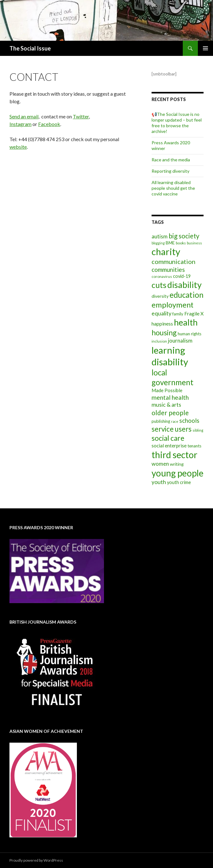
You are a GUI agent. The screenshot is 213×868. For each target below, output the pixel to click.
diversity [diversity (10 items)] (160, 296)
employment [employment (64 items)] (173, 305)
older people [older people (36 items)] (170, 413)
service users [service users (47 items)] (172, 429)
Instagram (20, 124)
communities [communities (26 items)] (168, 269)
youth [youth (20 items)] (159, 482)
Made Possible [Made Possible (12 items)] (167, 390)
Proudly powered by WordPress (36, 860)
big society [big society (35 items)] (184, 236)
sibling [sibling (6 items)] (198, 430)
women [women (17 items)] (160, 464)
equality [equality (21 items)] (161, 313)
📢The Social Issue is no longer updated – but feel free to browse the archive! (177, 123)
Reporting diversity (170, 171)
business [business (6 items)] (194, 243)
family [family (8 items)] (178, 314)
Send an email (24, 116)
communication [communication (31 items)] (173, 261)
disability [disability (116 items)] (184, 285)
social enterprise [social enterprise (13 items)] (169, 446)
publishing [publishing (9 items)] (161, 421)
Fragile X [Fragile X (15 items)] (194, 313)
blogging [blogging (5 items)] (158, 243)
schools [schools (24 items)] (189, 421)
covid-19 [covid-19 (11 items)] (182, 276)
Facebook (49, 124)
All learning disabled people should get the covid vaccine (173, 188)
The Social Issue (30, 48)
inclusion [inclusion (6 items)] (159, 341)
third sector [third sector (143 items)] (174, 455)
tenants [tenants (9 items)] (194, 446)
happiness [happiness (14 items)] (162, 323)
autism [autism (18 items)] (160, 236)
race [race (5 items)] (175, 421)
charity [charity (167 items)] (166, 251)
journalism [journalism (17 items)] (180, 341)
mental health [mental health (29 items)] (170, 397)
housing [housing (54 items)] (164, 332)
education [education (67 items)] (187, 295)
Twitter (81, 116)
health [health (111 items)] (186, 322)
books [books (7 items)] (181, 243)
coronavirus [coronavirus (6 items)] (162, 276)
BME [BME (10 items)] (170, 243)
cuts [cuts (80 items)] (159, 285)
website (18, 147)
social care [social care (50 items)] (168, 438)
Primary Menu (205, 48)
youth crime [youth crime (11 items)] (179, 482)
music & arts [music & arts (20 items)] (166, 405)
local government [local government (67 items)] (173, 377)
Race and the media (171, 160)
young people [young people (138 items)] (178, 473)
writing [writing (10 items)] (177, 464)
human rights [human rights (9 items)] (190, 334)
